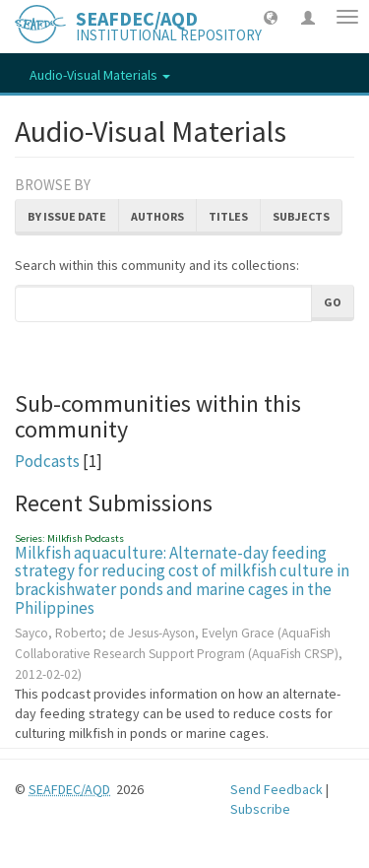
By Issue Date (67, 216)
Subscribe (260, 809)
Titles (228, 216)
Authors (157, 216)
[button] (271, 17)
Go (333, 302)
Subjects (301, 216)
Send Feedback (277, 789)
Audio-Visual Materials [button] (100, 75)
